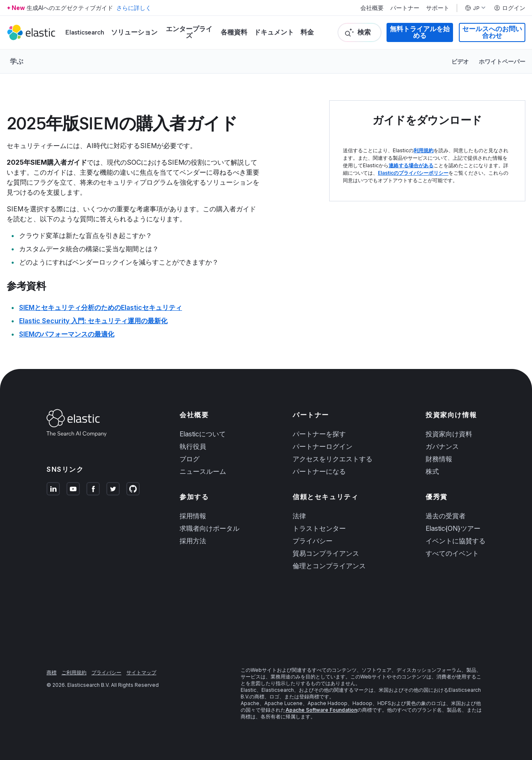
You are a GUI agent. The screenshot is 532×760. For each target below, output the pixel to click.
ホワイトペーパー (502, 61)
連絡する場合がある (411, 165)
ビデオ (460, 61)
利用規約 (424, 150)
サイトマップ (141, 672)
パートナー (405, 8)
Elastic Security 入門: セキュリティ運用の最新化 (93, 321)
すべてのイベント (452, 553)
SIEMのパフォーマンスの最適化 (67, 334)
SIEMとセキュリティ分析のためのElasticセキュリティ (101, 307)
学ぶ (17, 61)
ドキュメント (274, 32)
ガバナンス (442, 446)
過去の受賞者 (446, 516)
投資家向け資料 (449, 434)
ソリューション (134, 32)
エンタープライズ (189, 32)
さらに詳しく (134, 8)
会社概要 (372, 8)
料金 (307, 32)
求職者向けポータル (209, 528)
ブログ (190, 459)
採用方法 (193, 541)
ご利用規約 (74, 672)
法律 (299, 516)
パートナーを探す (319, 434)
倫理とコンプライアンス (329, 566)
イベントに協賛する (456, 541)
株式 (432, 471)
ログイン (510, 8)
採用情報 (193, 516)
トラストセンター (319, 528)
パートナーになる (319, 471)
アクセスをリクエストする (332, 459)
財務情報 (439, 459)
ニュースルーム (203, 471)
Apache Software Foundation (321, 710)
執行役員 (193, 446)
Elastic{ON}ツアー (453, 528)
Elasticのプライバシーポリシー (413, 173)
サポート (438, 8)
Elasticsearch (85, 32)
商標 (52, 672)
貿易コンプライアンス (326, 553)
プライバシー (313, 541)
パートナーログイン (323, 446)
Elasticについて (203, 434)
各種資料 (234, 32)
